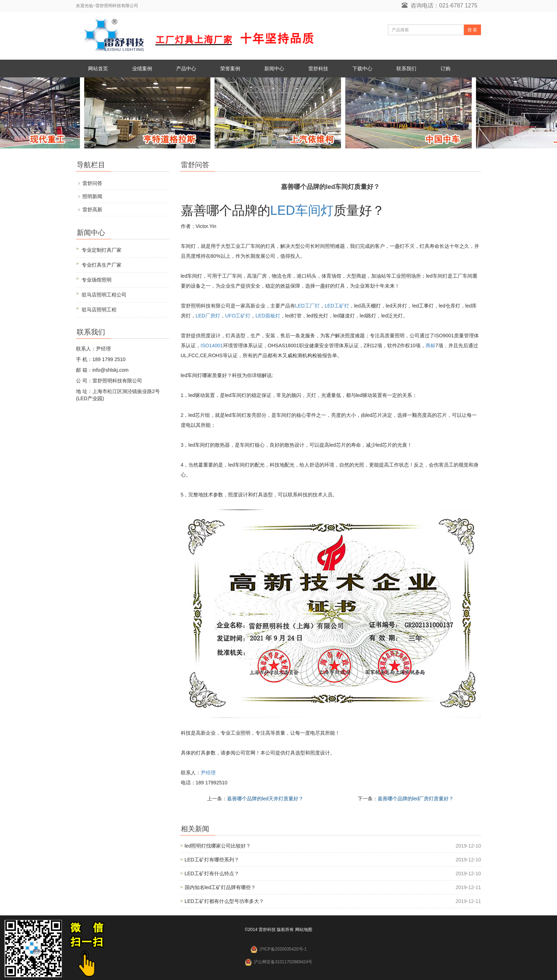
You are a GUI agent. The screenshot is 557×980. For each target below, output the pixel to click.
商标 (431, 345)
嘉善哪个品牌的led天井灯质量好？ (265, 799)
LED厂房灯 (208, 316)
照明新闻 (92, 196)
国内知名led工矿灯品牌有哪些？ (220, 887)
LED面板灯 (268, 316)
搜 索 (472, 30)
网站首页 (98, 69)
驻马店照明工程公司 (104, 295)
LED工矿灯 (337, 306)
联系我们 (406, 69)
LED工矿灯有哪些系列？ (212, 860)
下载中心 (362, 69)
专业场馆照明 (97, 280)
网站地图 (304, 930)
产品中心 (186, 69)
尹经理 (208, 773)
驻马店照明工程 (99, 310)
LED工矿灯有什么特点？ (212, 873)
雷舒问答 (92, 183)
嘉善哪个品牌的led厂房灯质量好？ (416, 799)
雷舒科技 (318, 69)
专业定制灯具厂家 (102, 250)
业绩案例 (142, 69)
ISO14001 (212, 345)
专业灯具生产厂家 (102, 265)
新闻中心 (274, 69)
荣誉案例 (230, 69)
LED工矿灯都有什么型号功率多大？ (224, 901)
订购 (445, 69)
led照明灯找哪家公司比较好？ (218, 846)
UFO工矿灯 (238, 316)
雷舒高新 (92, 209)
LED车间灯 (302, 210)
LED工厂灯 (307, 306)
